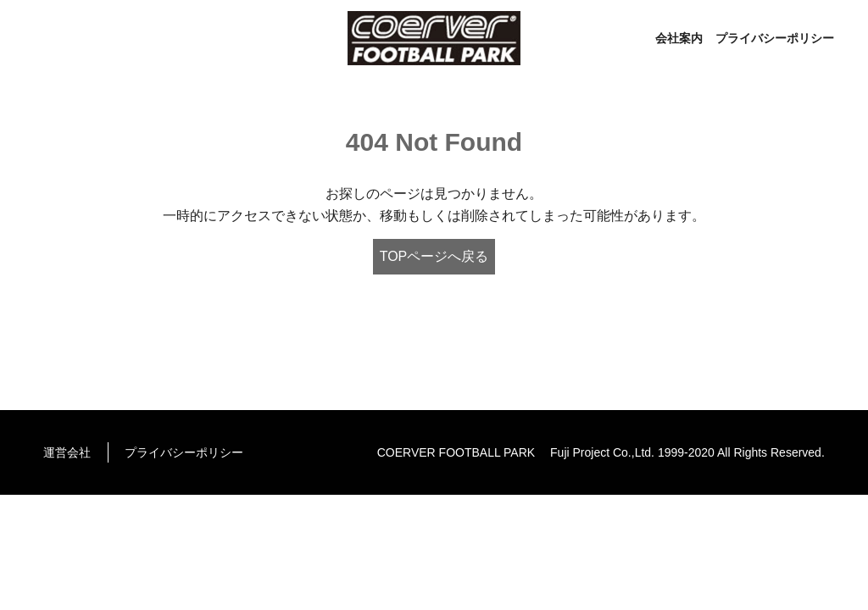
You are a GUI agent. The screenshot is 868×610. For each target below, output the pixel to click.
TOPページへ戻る (434, 256)
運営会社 (67, 452)
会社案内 (679, 38)
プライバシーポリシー (775, 38)
